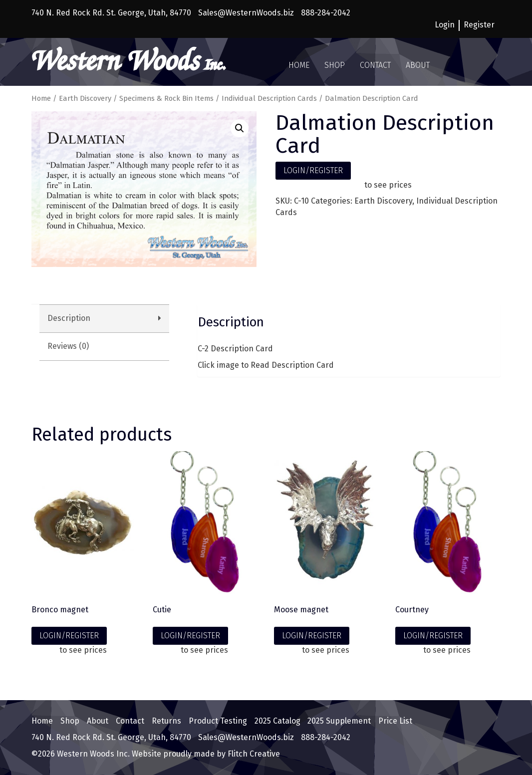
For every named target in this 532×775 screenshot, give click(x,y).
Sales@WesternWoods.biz (246, 13)
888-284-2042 (326, 13)
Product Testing (218, 721)
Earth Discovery (85, 98)
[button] (240, 128)
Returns (166, 721)
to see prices (388, 185)
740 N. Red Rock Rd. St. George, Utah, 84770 (111, 13)
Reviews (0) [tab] (68, 346)
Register (479, 25)
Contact (375, 65)
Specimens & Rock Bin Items (166, 98)
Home (299, 65)
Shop (335, 65)
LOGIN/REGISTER (313, 170)
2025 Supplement (339, 721)
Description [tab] (69, 318)
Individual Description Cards (269, 98)
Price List (395, 721)
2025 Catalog (277, 721)
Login (445, 25)
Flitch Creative (253, 754)
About (418, 65)
